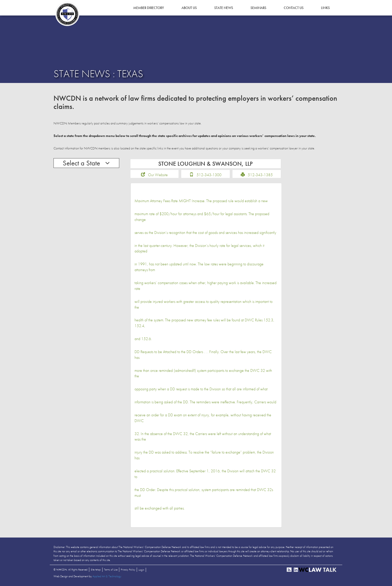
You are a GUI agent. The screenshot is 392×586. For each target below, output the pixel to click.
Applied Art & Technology (107, 576)
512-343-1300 (209, 175)
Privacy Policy (128, 570)
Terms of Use (111, 570)
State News (224, 8)
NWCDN (67, 14)
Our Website (158, 175)
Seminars (258, 8)
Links (325, 8)
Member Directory (149, 8)
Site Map (96, 570)
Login (141, 570)
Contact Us (294, 8)
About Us (189, 8)
